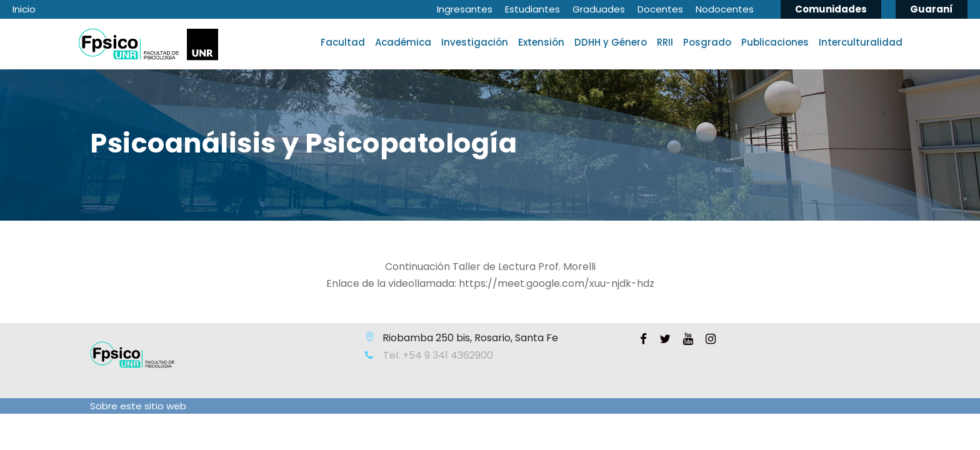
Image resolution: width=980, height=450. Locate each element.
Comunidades (831, 9)
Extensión (541, 42)
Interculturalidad (861, 42)
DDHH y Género (611, 42)
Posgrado (707, 42)
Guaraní (932, 9)
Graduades (599, 9)
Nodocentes (725, 9)
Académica (403, 42)
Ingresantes (465, 9)
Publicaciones (775, 42)
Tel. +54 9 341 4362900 (437, 355)
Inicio (24, 9)
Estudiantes (532, 9)
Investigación (475, 42)
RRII (665, 42)
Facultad (343, 42)
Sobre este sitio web (138, 406)
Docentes (660, 9)
